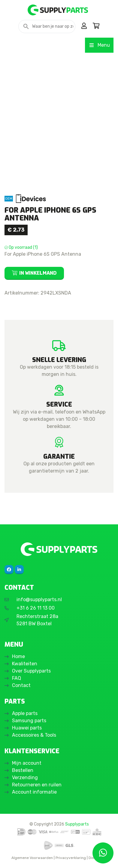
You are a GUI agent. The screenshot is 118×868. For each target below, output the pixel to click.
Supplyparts (77, 824)
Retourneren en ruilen (37, 785)
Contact (21, 685)
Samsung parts (29, 721)
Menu (99, 45)
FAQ (17, 678)
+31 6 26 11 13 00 (36, 608)
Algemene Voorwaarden (32, 858)
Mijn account (27, 763)
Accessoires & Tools (34, 735)
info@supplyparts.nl (39, 599)
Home (18, 656)
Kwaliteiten (25, 664)
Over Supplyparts (31, 671)
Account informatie (34, 792)
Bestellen (23, 770)
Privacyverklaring (71, 858)
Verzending (25, 777)
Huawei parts (27, 728)
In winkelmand (38, 273)
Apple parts (25, 713)
